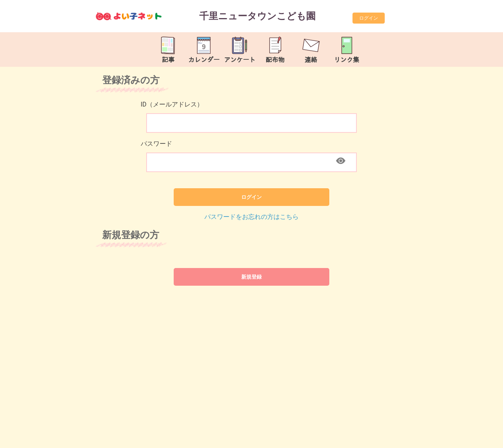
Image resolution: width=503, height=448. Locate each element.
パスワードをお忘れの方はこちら (251, 217)
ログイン (369, 18)
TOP (476, 438)
